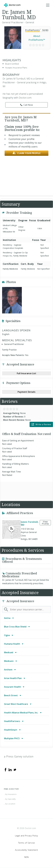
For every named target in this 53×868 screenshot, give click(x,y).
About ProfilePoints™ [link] (37, 38)
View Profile (45, 523)
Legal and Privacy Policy (26, 836)
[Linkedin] (10, 769)
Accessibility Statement (26, 850)
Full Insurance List (27, 373)
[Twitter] (15, 769)
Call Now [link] (27, 105)
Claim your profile (27, 153)
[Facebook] (6, 769)
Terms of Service (26, 843)
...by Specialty (10, 799)
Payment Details (27, 392)
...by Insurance (10, 794)
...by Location (10, 804)
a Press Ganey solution (19, 756)
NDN (26, 857)
